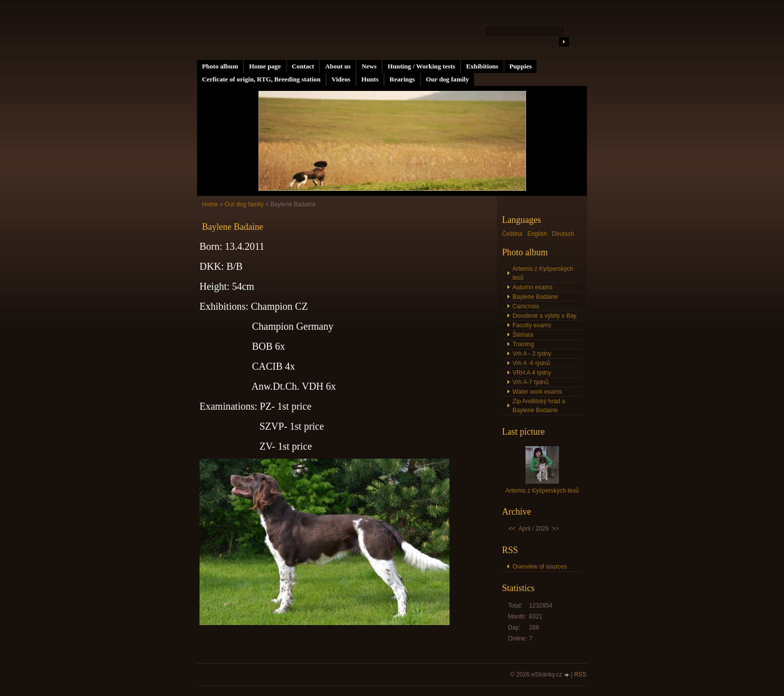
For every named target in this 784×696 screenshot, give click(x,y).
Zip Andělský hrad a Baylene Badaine (539, 406)
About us (338, 66)
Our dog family (447, 79)
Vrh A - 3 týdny (532, 354)
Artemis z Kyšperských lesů (543, 273)
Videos (341, 79)
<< (512, 529)
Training (523, 344)
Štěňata (523, 335)
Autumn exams (532, 287)
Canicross (526, 306)
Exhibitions (482, 66)
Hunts (370, 79)
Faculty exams (532, 325)
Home (210, 204)
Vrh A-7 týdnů (530, 382)
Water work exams (537, 392)
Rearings (402, 79)
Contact (303, 66)
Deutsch (563, 234)
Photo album (220, 66)
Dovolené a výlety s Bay (544, 316)
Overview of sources (540, 567)
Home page (265, 66)
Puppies (521, 66)
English (537, 234)
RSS (580, 675)
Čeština (512, 234)
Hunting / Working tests (421, 66)
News (369, 66)
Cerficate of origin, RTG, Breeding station (261, 79)
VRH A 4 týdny (532, 373)
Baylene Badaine (535, 297)
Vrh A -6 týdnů (531, 363)
